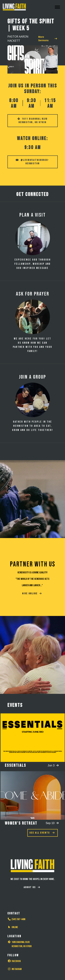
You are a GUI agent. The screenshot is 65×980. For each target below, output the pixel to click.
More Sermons (48, 39)
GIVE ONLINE (32, 594)
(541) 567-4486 (16, 919)
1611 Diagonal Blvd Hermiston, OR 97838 (33, 121)
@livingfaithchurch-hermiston (32, 162)
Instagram (15, 969)
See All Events (42, 833)
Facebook (14, 961)
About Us (32, 887)
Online (13, 927)
